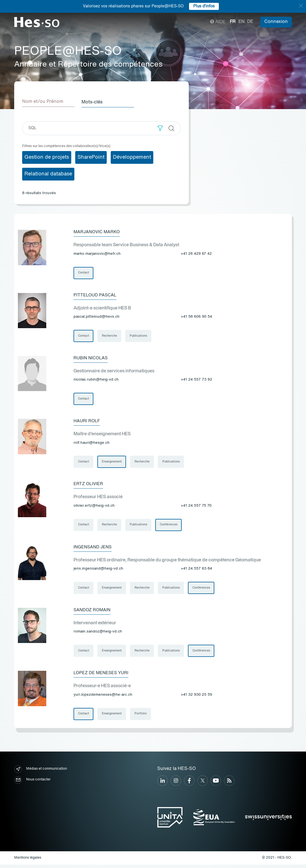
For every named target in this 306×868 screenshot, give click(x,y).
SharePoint (91, 157)
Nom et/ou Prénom (43, 102)
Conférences (169, 527)
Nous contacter (32, 783)
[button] (160, 128)
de (250, 22)
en (241, 22)
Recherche (110, 336)
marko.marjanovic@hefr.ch (97, 253)
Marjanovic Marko (98, 232)
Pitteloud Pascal (96, 295)
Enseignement (112, 463)
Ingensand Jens (94, 549)
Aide (218, 22)
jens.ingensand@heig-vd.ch (98, 571)
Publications (139, 336)
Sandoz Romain (93, 612)
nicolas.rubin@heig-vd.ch (96, 380)
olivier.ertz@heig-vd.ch (94, 507)
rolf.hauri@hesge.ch (92, 444)
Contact (84, 273)
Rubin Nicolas (92, 358)
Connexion (276, 22)
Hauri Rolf (87, 422)
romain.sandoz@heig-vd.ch (98, 634)
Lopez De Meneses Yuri (103, 676)
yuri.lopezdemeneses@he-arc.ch (103, 698)
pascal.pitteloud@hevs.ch (97, 317)
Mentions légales (28, 861)
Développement (132, 157)
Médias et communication (41, 772)
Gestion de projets (47, 157)
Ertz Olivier (89, 485)
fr (233, 22)
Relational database (48, 173)
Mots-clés (94, 102)
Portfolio (141, 717)
